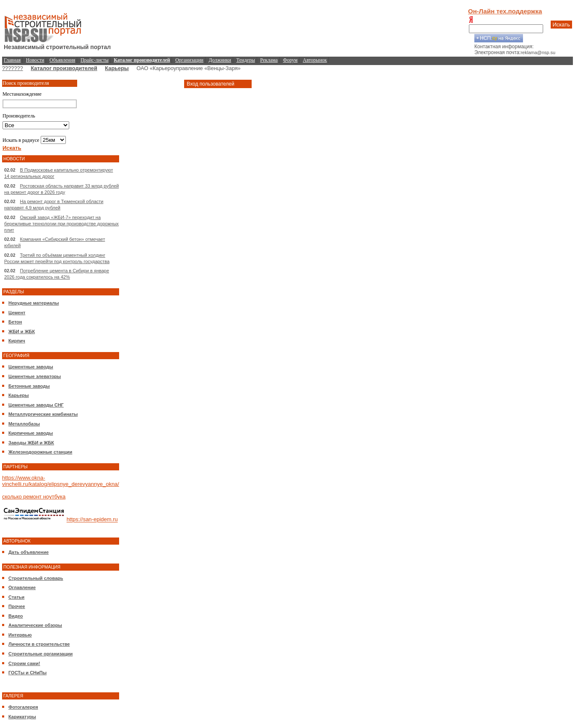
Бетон (15, 322)
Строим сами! (24, 663)
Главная (12, 60)
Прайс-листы (95, 60)
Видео (16, 616)
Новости (35, 60)
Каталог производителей (64, 68)
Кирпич (17, 341)
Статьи (16, 597)
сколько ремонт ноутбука (34, 497)
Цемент (17, 313)
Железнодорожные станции (40, 452)
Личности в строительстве (39, 644)
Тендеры (246, 60)
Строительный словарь (36, 578)
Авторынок (315, 60)
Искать (562, 25)
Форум (290, 60)
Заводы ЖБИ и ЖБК (31, 443)
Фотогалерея (23, 707)
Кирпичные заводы (31, 433)
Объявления (62, 60)
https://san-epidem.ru (92, 520)
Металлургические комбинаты (43, 414)
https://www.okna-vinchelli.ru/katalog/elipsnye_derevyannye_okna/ (61, 481)
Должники (220, 60)
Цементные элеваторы (35, 376)
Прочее (17, 606)
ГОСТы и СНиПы (27, 673)
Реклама (269, 60)
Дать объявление (29, 552)
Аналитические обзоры (35, 625)
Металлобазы (24, 424)
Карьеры (117, 68)
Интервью (20, 635)
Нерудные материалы (34, 303)
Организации (189, 60)
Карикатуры (22, 717)
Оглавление (22, 587)
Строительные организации (40, 654)
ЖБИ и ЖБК (22, 331)
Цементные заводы (31, 367)
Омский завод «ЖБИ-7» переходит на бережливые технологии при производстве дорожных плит (61, 224)
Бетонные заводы (29, 386)
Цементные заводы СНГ (36, 405)
